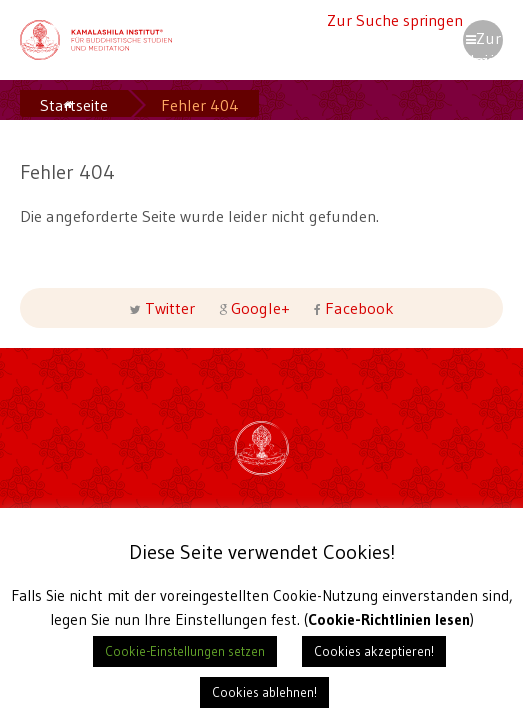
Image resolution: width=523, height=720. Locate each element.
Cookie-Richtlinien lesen (388, 619)
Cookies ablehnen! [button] (264, 692)
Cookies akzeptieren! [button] (374, 651)
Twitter (170, 308)
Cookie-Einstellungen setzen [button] (185, 651)
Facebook (357, 308)
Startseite (74, 105)
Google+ (260, 308)
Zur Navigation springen (483, 44)
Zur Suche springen (395, 20)
